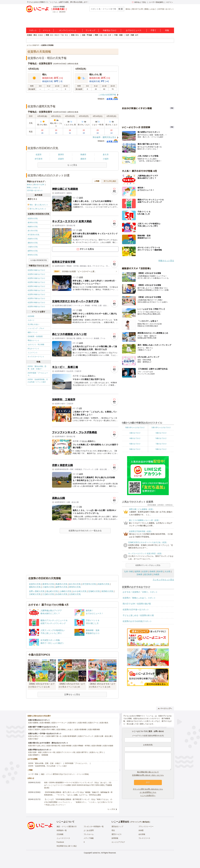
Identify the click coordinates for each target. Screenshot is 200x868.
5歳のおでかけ (161, 438)
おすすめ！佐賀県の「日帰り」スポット (140, 592)
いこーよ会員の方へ (148, 795)
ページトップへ (165, 708)
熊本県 (160, 572)
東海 (73, 35)
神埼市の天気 (33, 255)
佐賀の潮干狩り (82, 752)
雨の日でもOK (138, 9)
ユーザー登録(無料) (156, 2)
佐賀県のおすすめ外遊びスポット (137, 621)
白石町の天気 (62, 594)
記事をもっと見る (72, 694)
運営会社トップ (117, 827)
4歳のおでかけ (135, 438)
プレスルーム (89, 834)
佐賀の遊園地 (33, 723)
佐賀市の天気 (33, 219)
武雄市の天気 (33, 239)
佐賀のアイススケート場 (66, 752)
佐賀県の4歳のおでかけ (36, 286)
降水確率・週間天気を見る (104, 137)
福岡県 (137, 572)
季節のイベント (33, 340)
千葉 (62, 35)
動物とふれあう (151, 9)
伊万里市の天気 (33, 235)
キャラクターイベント (36, 357)
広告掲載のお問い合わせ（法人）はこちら (148, 775)
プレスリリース (144, 838)
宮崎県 (139, 574)
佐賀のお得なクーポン (37, 736)
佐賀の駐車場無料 (70, 736)
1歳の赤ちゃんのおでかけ (161, 427)
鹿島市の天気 (33, 243)
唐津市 (61, 155)
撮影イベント (33, 332)
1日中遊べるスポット (166, 9)
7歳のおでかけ (161, 444)
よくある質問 (89, 830)
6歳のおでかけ (135, 444)
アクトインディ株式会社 (140, 822)
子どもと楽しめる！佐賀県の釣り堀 (138, 615)
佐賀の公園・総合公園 (103, 736)
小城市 (106, 159)
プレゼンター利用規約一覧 (94, 827)
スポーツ (31, 320)
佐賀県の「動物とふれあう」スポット (139, 598)
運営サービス (117, 834)
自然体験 (31, 316)
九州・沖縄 (130, 35)
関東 (47, 35)
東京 (52, 35)
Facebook (60, 842)
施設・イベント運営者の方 (67, 827)
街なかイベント (33, 349)
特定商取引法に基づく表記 (67, 846)
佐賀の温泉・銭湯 (35, 752)
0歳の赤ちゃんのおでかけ (135, 427)
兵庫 (109, 35)
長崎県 (152, 572)
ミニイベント (33, 353)
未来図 (141, 830)
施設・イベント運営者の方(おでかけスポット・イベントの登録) (65, 774)
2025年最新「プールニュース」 (38, 374)
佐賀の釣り (72, 723)
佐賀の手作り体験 (48, 730)
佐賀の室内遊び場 (53, 746)
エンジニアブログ (118, 842)
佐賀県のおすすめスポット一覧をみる (85, 531)
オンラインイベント (68, 30)
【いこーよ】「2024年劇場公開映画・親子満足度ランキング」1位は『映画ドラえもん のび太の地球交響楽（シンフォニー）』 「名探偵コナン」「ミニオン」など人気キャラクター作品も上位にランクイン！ (78, 802)
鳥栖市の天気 (33, 227)
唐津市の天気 (33, 223)
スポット (33, 30)
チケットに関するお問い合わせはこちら (148, 789)
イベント (47, 30)
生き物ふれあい (33, 324)
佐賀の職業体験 (94, 730)
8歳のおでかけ (135, 449)
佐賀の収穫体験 (81, 730)
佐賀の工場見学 (34, 730)
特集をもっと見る (166, 261)
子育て (153, 30)
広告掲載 (60, 834)
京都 (105, 35)
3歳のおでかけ (161, 433)
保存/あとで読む (139, 2)
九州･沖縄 (128, 572)
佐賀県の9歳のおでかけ (36, 307)
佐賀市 (39, 155)
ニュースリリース (63, 838)
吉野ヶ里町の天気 (37, 591)
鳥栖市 (83, 155)
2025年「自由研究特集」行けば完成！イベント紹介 (38, 381)
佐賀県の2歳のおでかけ (36, 278)
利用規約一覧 (62, 830)
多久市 (106, 155)
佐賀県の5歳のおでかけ (36, 290)
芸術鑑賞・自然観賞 (35, 336)
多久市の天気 (33, 231)
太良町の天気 (75, 594)
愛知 (77, 35)
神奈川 (57, 35)
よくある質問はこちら (148, 792)
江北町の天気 (48, 594)
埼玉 (66, 35)
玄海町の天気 (94, 591)
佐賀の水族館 (108, 746)
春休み (128, 9)
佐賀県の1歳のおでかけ (36, 274)
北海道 (40, 35)
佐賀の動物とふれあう (65, 730)
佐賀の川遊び (33, 739)
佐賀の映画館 (67, 746)
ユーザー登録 (33, 774)
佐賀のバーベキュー (59, 723)
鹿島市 (83, 159)
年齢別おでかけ (110, 30)
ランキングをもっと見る (163, 580)
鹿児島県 (148, 574)
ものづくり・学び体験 (36, 344)
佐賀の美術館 (97, 746)
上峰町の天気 (65, 591)
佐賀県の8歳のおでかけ (36, 302)
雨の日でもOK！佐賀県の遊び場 (137, 604)
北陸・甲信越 (87, 35)
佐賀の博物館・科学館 (82, 746)
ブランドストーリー (146, 827)
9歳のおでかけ (161, 449)
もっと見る (111, 809)
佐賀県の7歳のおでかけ (36, 298)
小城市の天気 (33, 247)
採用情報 (115, 838)
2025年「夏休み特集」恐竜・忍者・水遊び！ (37, 368)
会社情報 (142, 834)
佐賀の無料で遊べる (54, 736)
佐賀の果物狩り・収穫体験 (38, 755)
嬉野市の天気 (33, 251)
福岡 (137, 35)
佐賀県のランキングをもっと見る (148, 565)
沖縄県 (156, 574)
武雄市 (61, 159)
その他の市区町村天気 (38, 260)
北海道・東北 (32, 35)
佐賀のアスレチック (86, 736)
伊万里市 (39, 159)
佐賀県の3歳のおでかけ (36, 282)
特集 (167, 30)
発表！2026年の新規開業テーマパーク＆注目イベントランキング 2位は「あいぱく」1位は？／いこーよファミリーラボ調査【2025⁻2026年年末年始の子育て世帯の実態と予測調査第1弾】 (78, 785)
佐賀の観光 (104, 723)
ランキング (90, 30)
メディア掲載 (89, 838)
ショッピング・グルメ (36, 328)
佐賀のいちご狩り (97, 752)
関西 (97, 35)
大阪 (101, 35)
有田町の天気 (107, 591)
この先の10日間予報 (107, 95)
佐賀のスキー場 (49, 752)
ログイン (170, 2)
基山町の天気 (52, 591)
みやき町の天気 (80, 591)
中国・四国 (118, 35)
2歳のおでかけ (135, 433)
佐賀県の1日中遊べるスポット (136, 610)
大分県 (167, 572)
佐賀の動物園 (45, 723)
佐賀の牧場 (82, 723)
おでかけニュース (134, 30)
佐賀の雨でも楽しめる (37, 746)
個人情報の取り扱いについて (148, 772)
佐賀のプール (93, 723)
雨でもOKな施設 (110, 181)
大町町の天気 (35, 594)
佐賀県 (145, 572)
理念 (113, 830)
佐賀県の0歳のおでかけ (36, 270)
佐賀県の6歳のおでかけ (36, 294)
